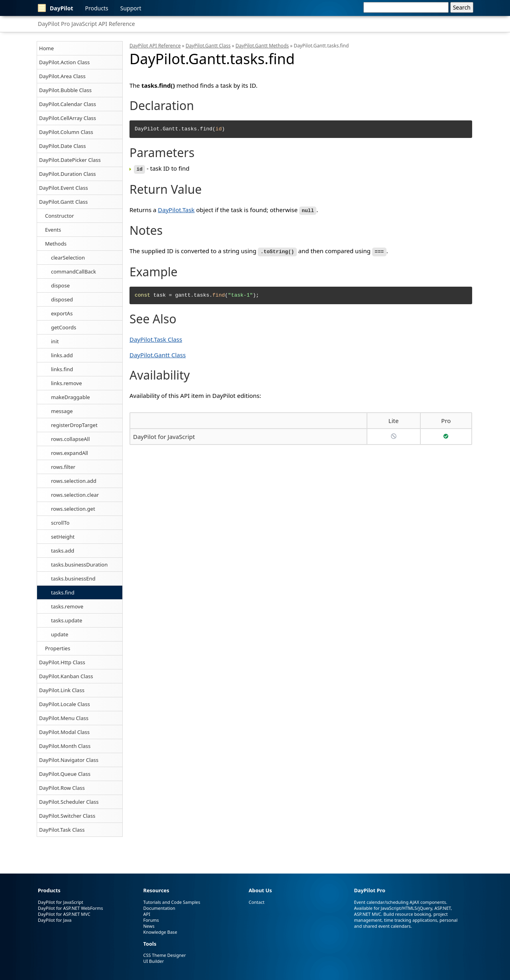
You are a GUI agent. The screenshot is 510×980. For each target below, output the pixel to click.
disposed (62, 299)
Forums (151, 920)
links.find (62, 369)
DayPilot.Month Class (65, 746)
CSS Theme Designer (164, 955)
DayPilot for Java (55, 920)
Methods (56, 244)
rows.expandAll (70, 453)
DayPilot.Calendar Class (68, 104)
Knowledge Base (160, 932)
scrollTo (60, 523)
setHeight (63, 537)
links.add (62, 355)
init (55, 341)
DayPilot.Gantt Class (63, 202)
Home (46, 48)
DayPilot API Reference (155, 46)
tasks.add (63, 551)
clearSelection (68, 258)
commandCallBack (74, 272)
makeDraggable (71, 397)
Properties (58, 648)
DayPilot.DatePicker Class (70, 160)
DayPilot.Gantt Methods (262, 46)
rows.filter (63, 467)
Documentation (159, 908)
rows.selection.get (73, 509)
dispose (60, 285)
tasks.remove (67, 606)
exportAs (62, 313)
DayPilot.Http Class (62, 662)
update (60, 634)
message (62, 411)
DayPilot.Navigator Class (69, 760)
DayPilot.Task (176, 209)
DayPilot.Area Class (62, 76)
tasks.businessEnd (73, 579)
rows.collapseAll (70, 439)
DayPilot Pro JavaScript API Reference (86, 24)
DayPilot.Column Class (66, 132)
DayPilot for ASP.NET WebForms (71, 908)
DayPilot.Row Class (62, 788)
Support (131, 8)
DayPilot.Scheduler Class (69, 802)
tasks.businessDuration (79, 565)
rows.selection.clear (75, 495)
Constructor (60, 216)
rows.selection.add (74, 481)
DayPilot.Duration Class (68, 174)
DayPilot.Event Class (64, 188)
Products (97, 8)
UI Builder (153, 961)
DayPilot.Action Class (64, 62)
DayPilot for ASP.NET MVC (64, 914)
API (146, 914)
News (149, 926)
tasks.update (67, 620)
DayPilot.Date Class (63, 146)
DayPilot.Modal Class (64, 732)
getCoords (64, 327)
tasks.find (63, 592)
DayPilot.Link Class (62, 690)
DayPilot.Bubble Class (65, 90)
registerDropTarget (74, 425)
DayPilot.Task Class (62, 830)
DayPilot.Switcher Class (67, 816)
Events (53, 230)
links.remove (67, 383)
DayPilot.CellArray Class (68, 118)
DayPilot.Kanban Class (66, 676)
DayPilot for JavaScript (164, 435)
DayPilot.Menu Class (64, 718)
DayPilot (56, 8)
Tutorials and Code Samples (172, 902)
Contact (257, 902)
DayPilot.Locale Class (65, 704)
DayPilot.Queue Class (65, 774)
